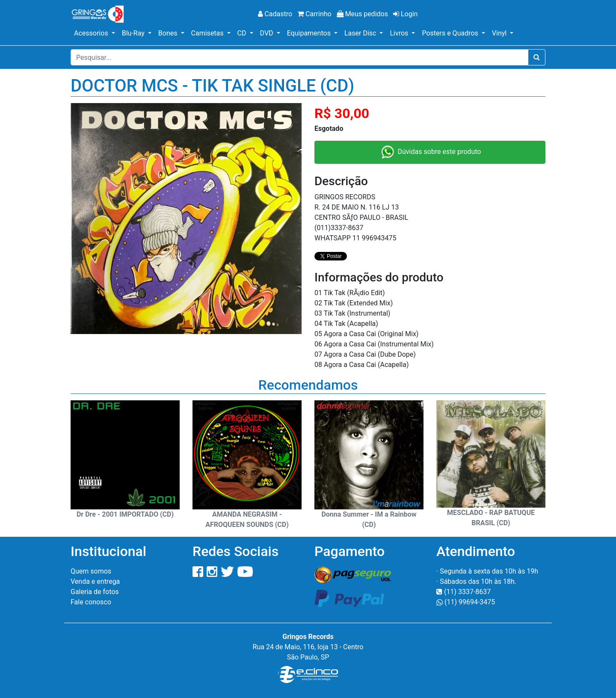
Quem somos (91, 571)
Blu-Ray (134, 33)
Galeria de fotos (95, 592)
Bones (169, 33)
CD (243, 33)
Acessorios (92, 33)
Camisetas (208, 33)
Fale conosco (91, 602)
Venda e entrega (95, 581)
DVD (268, 33)
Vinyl (500, 33)
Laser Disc (361, 33)
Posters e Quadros (451, 33)
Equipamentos (310, 33)
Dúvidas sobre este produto (430, 152)
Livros (400, 33)
